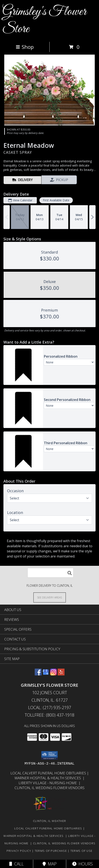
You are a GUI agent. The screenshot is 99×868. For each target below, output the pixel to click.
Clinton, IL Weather (50, 821)
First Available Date (56, 200)
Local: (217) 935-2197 (50, 708)
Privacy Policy (19, 851)
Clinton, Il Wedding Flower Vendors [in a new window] (49, 788)
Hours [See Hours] (82, 864)
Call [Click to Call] (16, 864)
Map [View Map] (50, 864)
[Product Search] (50, 573)
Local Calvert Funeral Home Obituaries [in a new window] (49, 773)
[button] (49, 755)
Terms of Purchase (51, 851)
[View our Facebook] (38, 674)
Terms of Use (82, 851)
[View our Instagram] (53, 674)
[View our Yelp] (61, 674)
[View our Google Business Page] (46, 674)
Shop (25, 47)
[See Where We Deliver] (50, 597)
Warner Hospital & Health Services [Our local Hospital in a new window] (49, 778)
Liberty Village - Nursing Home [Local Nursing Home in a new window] (49, 783)
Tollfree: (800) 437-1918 (49, 715)
